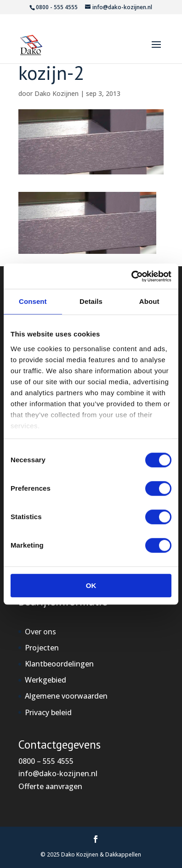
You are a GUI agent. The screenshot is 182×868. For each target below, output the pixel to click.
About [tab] (149, 301)
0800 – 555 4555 (46, 761)
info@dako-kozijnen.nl (58, 773)
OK (91, 585)
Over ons (40, 632)
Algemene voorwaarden (66, 696)
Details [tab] (91, 301)
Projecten (42, 648)
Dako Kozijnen (57, 93)
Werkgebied (45, 680)
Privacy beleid (48, 712)
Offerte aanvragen (50, 786)
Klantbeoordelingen (59, 664)
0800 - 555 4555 (57, 7)
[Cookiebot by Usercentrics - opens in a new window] (131, 276)
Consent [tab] (33, 301)
